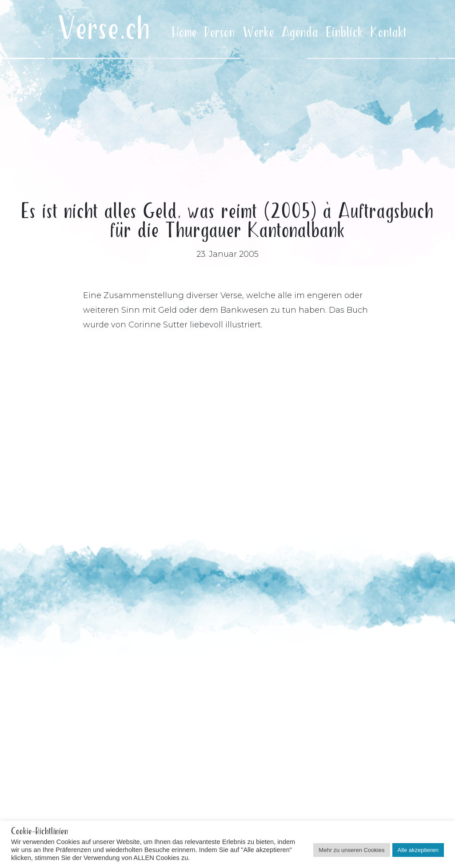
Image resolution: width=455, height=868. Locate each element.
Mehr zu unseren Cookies (351, 850)
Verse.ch (104, 30)
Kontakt (389, 33)
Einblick (345, 33)
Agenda (300, 33)
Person (220, 33)
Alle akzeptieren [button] (418, 850)
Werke (259, 33)
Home (184, 33)
